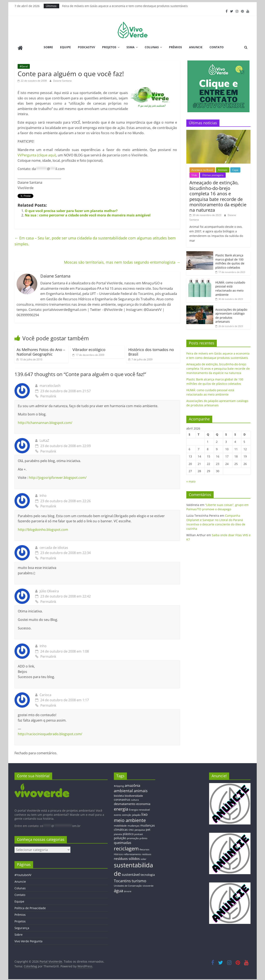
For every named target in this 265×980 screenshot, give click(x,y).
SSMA (131, 47)
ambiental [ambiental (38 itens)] (123, 790)
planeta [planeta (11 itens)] (118, 833)
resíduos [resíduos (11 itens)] (146, 853)
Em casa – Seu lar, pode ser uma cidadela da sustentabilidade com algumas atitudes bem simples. (95, 240)
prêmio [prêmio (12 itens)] (143, 837)
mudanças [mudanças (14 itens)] (134, 824)
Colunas (152, 47)
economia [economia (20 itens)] (143, 803)
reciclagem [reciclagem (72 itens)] (126, 847)
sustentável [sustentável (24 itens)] (131, 873)
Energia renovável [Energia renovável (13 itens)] (139, 808)
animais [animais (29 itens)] (141, 790)
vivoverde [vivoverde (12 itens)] (148, 885)
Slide (194, 174)
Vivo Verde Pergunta (28, 940)
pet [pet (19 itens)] (148, 829)
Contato (217, 47)
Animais (223, 169)
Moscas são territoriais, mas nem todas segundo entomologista (122, 261)
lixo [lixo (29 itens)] (145, 813)
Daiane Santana (62, 79)
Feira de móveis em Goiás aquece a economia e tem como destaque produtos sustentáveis (125, 6)
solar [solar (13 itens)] (143, 858)
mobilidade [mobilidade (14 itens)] (120, 824)
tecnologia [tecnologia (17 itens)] (148, 873)
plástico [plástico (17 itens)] (128, 833)
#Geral (24, 65)
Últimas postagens (213, 174)
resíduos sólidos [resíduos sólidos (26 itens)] (127, 857)
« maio (191, 480)
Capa (235, 169)
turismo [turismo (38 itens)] (139, 879)
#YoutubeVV (23, 874)
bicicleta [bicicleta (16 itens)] (119, 794)
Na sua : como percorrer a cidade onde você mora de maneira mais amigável (88, 214)
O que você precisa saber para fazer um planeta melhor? (71, 210)
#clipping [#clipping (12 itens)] (119, 785)
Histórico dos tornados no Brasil (151, 351)
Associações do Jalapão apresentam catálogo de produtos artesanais (231, 314)
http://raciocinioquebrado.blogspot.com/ (50, 733)
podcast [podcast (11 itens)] (139, 833)
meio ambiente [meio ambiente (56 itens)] (130, 819)
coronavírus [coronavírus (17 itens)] (122, 798)
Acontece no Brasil (202, 169)
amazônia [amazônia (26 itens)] (132, 784)
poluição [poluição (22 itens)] (120, 837)
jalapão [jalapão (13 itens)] (136, 814)
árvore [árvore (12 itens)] (128, 890)
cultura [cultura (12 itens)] (135, 799)
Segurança (22, 927)
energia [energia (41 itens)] (121, 808)
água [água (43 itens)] (119, 889)
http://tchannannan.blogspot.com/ (45, 421)
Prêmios (175, 47)
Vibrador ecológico (89, 349)
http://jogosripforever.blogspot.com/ (58, 477)
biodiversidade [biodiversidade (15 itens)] (134, 794)
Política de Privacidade (30, 907)
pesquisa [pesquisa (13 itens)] (140, 829)
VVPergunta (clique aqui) (37, 154)
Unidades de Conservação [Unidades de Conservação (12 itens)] (128, 885)
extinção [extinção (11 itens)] (127, 814)
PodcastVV (86, 47)
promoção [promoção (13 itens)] (133, 837)
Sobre (48, 47)
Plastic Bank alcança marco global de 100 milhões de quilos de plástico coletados (230, 260)
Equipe (65, 47)
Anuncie (196, 47)
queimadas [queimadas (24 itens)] (123, 841)
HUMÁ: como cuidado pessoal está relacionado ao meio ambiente (230, 287)
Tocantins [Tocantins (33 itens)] (122, 879)
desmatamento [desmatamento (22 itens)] (125, 803)
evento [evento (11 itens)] (118, 814)
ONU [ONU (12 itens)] (131, 829)
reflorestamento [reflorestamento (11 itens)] (132, 853)
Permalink (46, 395)
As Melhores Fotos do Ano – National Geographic (41, 351)
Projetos (109, 47)
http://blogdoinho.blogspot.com (43, 528)
